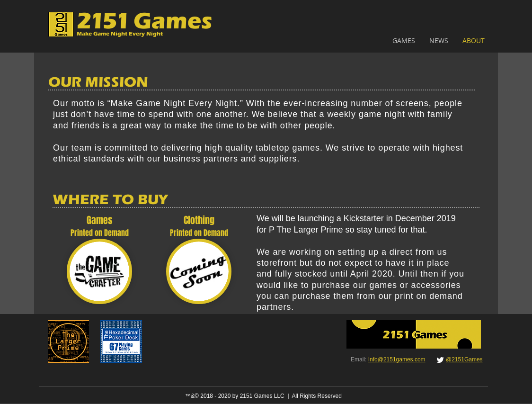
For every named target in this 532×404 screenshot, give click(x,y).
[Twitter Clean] (440, 360)
